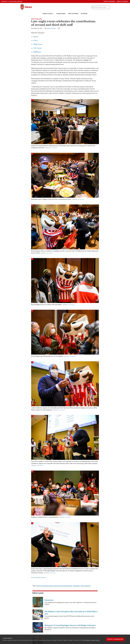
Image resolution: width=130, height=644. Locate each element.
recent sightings (85, 586)
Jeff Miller (54, 148)
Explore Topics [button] (48, 14)
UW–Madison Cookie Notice (91, 640)
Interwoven (49, 600)
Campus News (61, 14)
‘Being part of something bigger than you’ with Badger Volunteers (70, 625)
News (28, 7)
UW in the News (73, 14)
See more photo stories (38, 578)
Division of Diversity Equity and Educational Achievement (54, 586)
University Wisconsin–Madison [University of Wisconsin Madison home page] (12, 1)
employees (76, 586)
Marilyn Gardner (51, 28)
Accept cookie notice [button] (115, 639)
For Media (84, 14)
